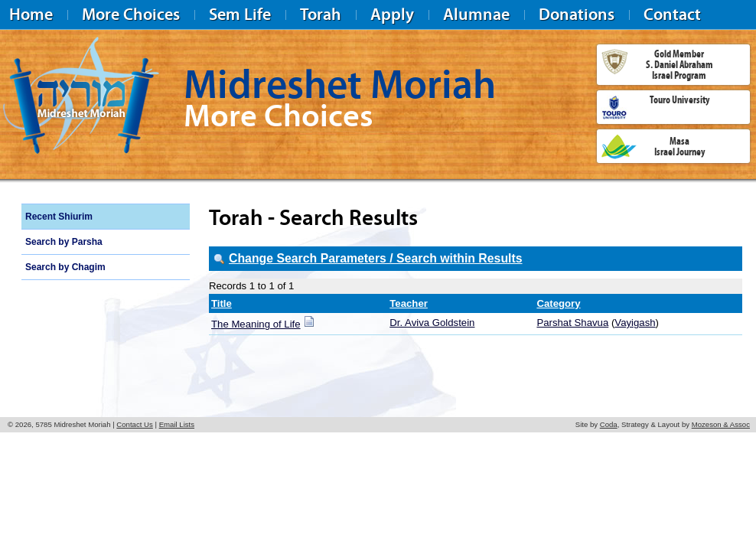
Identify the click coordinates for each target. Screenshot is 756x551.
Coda (609, 424)
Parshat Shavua (572, 323)
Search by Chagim (65, 267)
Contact (672, 14)
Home (31, 14)
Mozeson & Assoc (721, 424)
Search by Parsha (64, 242)
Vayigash (635, 323)
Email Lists (177, 424)
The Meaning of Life (256, 324)
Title (222, 303)
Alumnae (476, 14)
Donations (577, 14)
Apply (392, 14)
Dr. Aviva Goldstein (432, 323)
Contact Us (134, 424)
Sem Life (240, 14)
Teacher (409, 303)
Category (558, 303)
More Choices (131, 14)
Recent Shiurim (59, 217)
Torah (321, 14)
